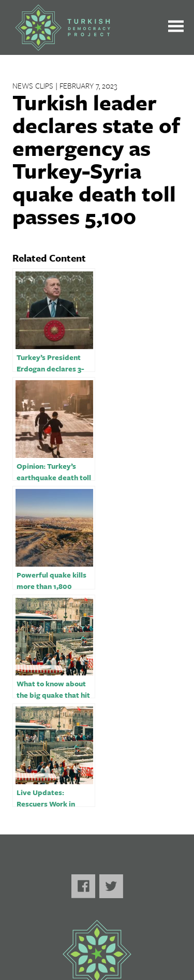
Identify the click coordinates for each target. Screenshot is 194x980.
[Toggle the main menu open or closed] (176, 28)
